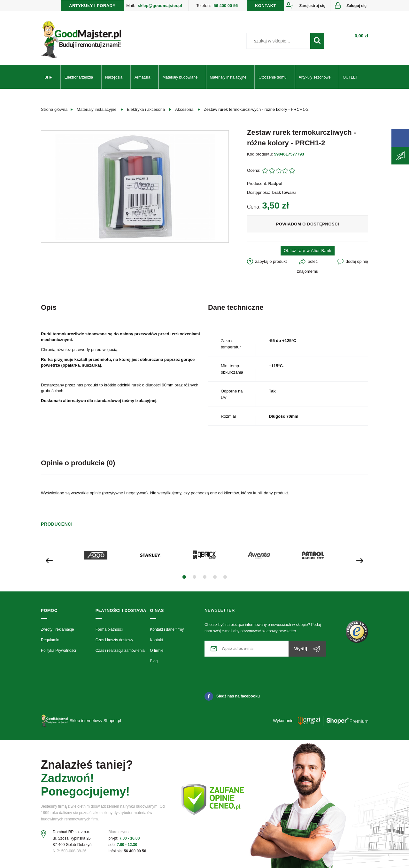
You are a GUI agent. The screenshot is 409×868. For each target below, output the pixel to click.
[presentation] (49, 560)
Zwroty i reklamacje (57, 629)
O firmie (157, 651)
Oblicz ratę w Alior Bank (308, 251)
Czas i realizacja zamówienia (120, 651)
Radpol (275, 183)
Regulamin (50, 640)
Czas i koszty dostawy (114, 640)
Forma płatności (109, 629)
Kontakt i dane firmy (167, 629)
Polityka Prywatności (58, 651)
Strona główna (54, 109)
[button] (184, 577)
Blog (154, 661)
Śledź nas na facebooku (232, 696)
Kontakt (156, 640)
